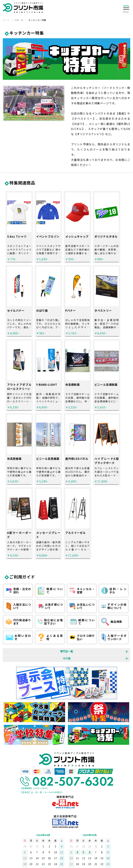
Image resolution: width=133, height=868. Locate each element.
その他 (67, 586)
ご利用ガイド (22, 504)
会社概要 (21, 825)
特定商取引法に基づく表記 (72, 825)
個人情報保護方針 (41, 825)
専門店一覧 (67, 579)
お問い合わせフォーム (105, 825)
